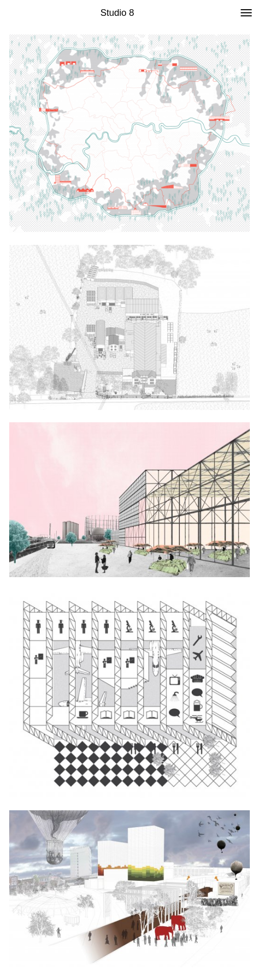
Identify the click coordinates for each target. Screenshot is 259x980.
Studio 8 (117, 13)
